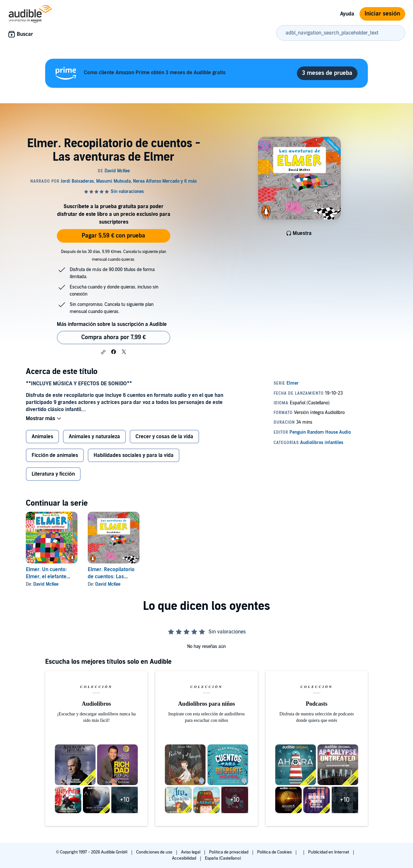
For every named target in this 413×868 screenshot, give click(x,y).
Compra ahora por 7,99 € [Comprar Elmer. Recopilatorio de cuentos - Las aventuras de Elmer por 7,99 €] (114, 337)
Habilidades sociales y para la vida (134, 456)
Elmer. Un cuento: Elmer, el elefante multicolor (46, 577)
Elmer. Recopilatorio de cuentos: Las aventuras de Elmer (111, 577)
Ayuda (347, 14)
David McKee (46, 585)
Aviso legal (191, 852)
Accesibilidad (185, 858)
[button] (103, 352)
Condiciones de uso (155, 852)
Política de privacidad (229, 852)
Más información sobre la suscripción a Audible (112, 324)
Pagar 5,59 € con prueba (113, 236)
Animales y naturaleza (94, 437)
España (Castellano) (223, 858)
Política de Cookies (275, 852)
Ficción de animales (55, 456)
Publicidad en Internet (329, 852)
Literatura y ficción (53, 475)
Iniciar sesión (382, 14)
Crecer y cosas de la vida (164, 437)
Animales (42, 437)
